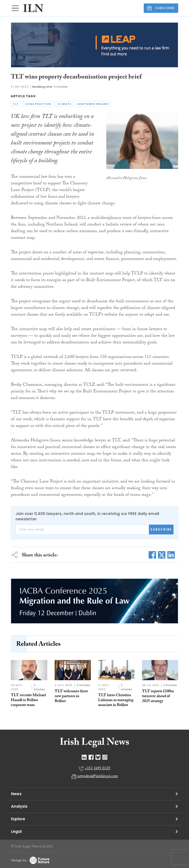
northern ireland (93, 104)
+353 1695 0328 (97, 769)
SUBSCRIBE (161, 8)
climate (65, 104)
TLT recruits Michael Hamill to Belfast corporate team (28, 700)
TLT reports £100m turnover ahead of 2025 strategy (158, 697)
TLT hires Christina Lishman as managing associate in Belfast (116, 700)
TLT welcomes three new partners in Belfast (71, 697)
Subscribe (161, 529)
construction (38, 104)
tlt (16, 104)
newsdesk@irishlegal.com (98, 777)
